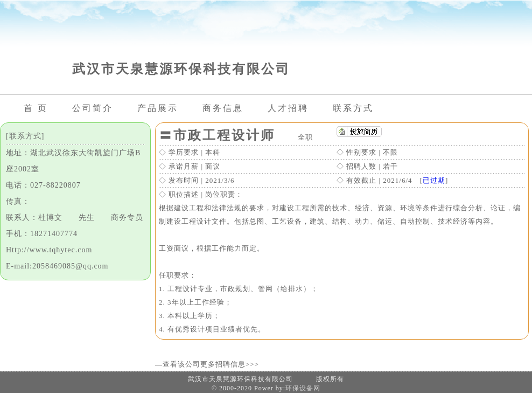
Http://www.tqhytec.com (49, 250)
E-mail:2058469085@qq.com (57, 266)
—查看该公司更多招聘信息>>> (207, 364)
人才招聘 (288, 108)
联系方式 (353, 108)
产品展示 (158, 108)
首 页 (36, 108)
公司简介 (93, 108)
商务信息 (223, 108)
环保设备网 (303, 388)
